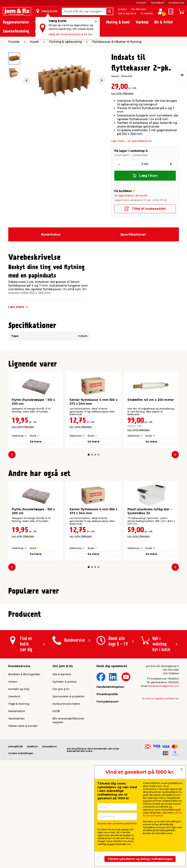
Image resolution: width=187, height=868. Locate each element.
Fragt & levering (19, 797)
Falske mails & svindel (23, 819)
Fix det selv (139, 9)
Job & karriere (127, 13)
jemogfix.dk (15, 840)
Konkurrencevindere (66, 797)
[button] (89, 455)
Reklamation (17, 804)
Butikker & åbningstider (24, 767)
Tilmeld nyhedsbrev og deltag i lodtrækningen (140, 859)
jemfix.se (32, 840)
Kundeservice (176, 3)
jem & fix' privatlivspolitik (162, 814)
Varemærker (17, 812)
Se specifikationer (140, 141)
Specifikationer (133, 234)
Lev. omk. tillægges (122, 93)
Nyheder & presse (64, 775)
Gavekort (141, 3)
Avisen (122, 9)
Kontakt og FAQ (19, 782)
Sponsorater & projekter (68, 789)
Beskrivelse (51, 234)
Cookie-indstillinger (21, 846)
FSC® (56, 804)
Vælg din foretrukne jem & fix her (71, 34)
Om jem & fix (61, 782)
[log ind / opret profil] (161, 11)
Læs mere (118, 141)
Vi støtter (147, 13)
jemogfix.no (50, 840)
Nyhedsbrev (157, 3)
